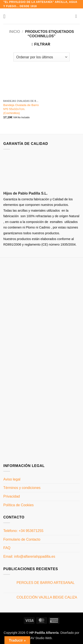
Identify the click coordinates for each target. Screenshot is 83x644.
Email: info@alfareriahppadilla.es (29, 556)
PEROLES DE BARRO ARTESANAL (46, 583)
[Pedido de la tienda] (41, 57)
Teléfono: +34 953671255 (23, 531)
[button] (6, 16)
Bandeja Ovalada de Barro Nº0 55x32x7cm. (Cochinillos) (21, 109)
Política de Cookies (18, 505)
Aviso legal (12, 479)
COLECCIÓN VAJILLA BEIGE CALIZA (47, 597)
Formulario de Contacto (22, 539)
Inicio (14, 32)
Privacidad (12, 496)
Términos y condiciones (22, 488)
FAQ (7, 548)
